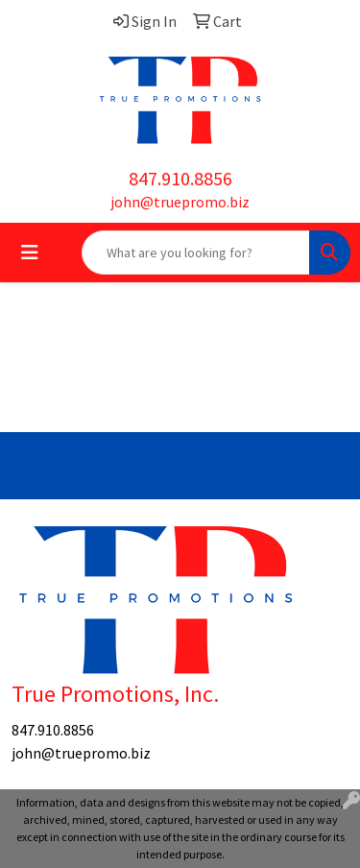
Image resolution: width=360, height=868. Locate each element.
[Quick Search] (196, 253)
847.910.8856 (180, 178)
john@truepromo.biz (180, 202)
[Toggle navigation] (30, 253)
